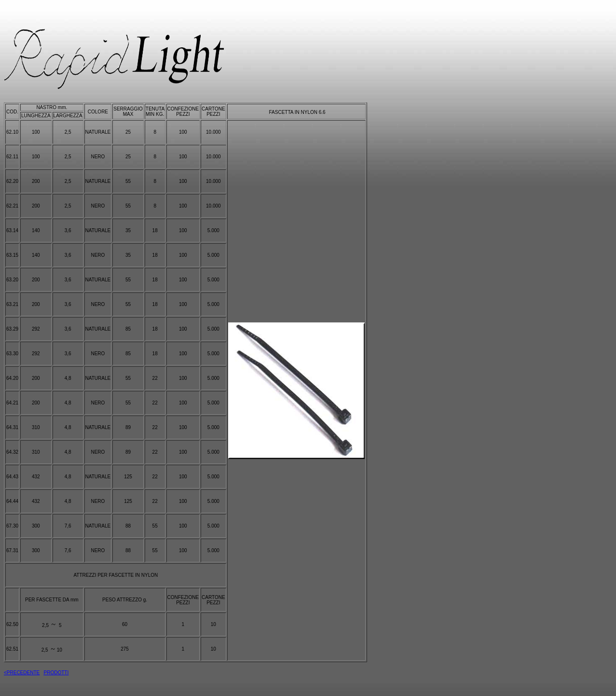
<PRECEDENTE (22, 673)
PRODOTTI (56, 673)
